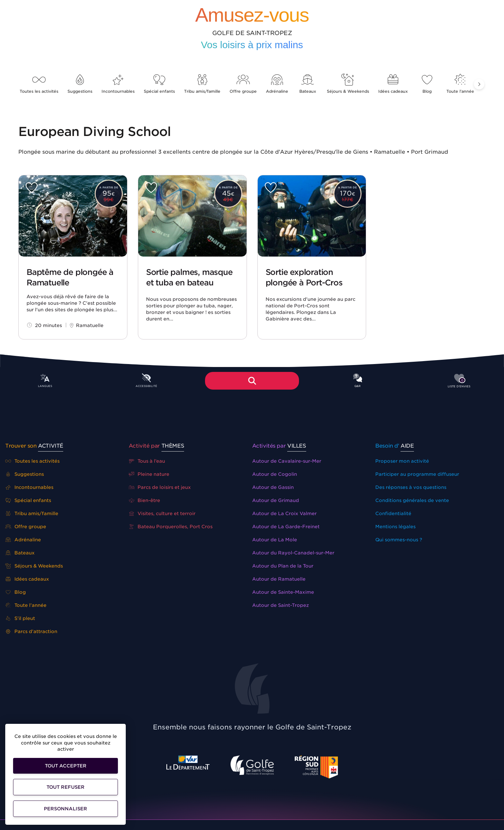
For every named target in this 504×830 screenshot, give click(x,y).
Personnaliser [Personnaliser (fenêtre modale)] (65, 809)
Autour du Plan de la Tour (283, 566)
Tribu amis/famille (202, 84)
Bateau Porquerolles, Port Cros (171, 527)
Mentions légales (395, 527)
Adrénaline (277, 84)
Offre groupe (243, 84)
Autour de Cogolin (275, 474)
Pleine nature (149, 474)
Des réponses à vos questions (411, 487)
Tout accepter (66, 766)
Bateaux (308, 84)
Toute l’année (460, 84)
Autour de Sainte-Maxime (283, 592)
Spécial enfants (159, 84)
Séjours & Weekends (348, 84)
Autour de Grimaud (276, 500)
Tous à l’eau (147, 461)
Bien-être (145, 500)
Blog (427, 84)
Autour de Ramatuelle (279, 579)
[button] (479, 84)
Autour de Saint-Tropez (280, 605)
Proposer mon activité (402, 461)
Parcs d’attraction (31, 631)
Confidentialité (393, 513)
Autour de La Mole (275, 540)
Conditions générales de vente (412, 500)
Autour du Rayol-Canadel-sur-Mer (293, 553)
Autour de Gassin (273, 487)
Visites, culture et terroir (162, 513)
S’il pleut (20, 618)
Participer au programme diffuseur (417, 474)
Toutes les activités (39, 84)
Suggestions (80, 84)
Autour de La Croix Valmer (284, 513)
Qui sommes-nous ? (399, 540)
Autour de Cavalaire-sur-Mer (287, 461)
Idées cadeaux (393, 84)
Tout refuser (65, 787)
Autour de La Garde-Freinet (286, 527)
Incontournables (118, 84)
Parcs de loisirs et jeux (160, 487)
